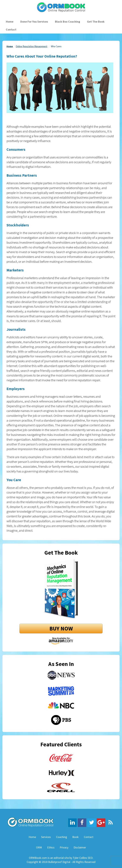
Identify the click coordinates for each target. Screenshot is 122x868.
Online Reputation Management (32, 46)
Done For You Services (34, 22)
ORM (39, 847)
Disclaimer (80, 847)
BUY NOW (61, 629)
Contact (11, 29)
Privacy (64, 847)
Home (10, 22)
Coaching (62, 837)
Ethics (51, 847)
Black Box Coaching (68, 22)
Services (46, 837)
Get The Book (96, 22)
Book (75, 837)
